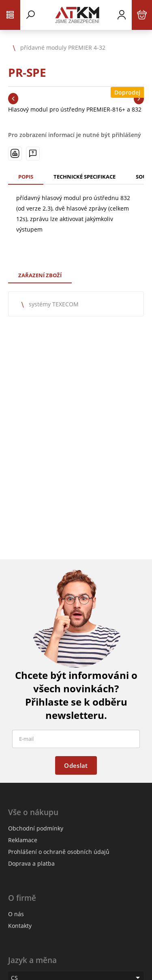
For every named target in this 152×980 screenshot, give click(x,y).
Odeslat (76, 765)
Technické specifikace (85, 177)
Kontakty (20, 926)
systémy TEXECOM (54, 304)
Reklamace (23, 840)
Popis (26, 177)
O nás (16, 914)
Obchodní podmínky (36, 828)
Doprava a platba (31, 863)
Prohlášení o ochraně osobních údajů (59, 852)
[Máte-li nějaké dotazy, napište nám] (33, 154)
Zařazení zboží (40, 275)
